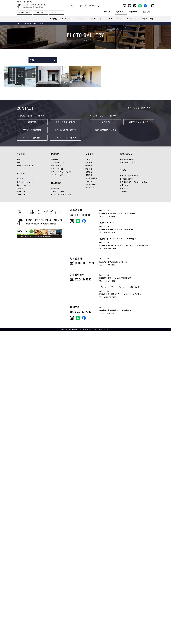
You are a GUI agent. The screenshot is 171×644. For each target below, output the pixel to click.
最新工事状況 (56, 166)
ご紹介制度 (21, 195)
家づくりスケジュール (25, 182)
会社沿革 (89, 166)
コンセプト (21, 179)
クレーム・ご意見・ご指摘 (61, 195)
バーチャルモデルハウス (60, 175)
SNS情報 (89, 181)
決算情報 (89, 169)
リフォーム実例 (57, 169)
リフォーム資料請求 (32, 138)
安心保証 (20, 188)
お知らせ (89, 172)
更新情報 (123, 192)
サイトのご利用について (129, 176)
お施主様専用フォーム (128, 163)
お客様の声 (55, 188)
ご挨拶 (88, 159)
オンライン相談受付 (32, 130)
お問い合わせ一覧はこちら (139, 108)
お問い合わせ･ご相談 (65, 122)
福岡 (18, 163)
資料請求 (32, 122)
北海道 (19, 159)
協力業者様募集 (91, 178)
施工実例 (54, 159)
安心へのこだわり (23, 185)
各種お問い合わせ (127, 159)
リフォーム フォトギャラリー (62, 172)
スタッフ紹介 (91, 185)
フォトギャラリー (29, 24)
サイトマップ (125, 188)
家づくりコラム (23, 192)
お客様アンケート (58, 192)
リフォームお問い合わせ (65, 138)
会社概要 (89, 163)
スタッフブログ (91, 188)
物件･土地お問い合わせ (65, 130)
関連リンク (124, 185)
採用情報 (89, 175)
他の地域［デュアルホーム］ (28, 166)
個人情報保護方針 (127, 179)
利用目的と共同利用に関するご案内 (133, 182)
